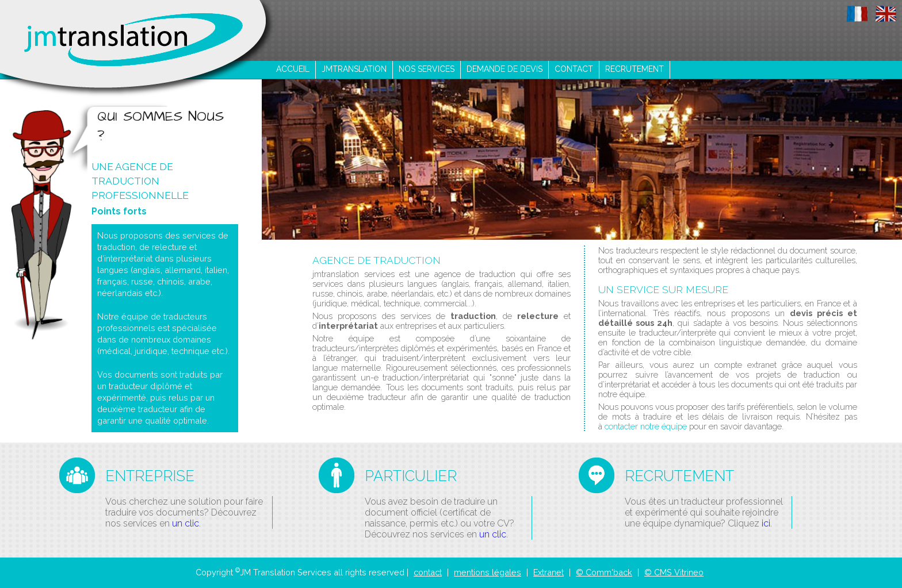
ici (766, 523)
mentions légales (488, 572)
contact (574, 69)
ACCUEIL (293, 69)
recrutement (635, 69)
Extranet (549, 572)
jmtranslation (354, 69)
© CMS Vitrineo (674, 572)
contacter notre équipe (646, 426)
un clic (186, 523)
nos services (427, 69)
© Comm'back (604, 572)
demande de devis (504, 69)
